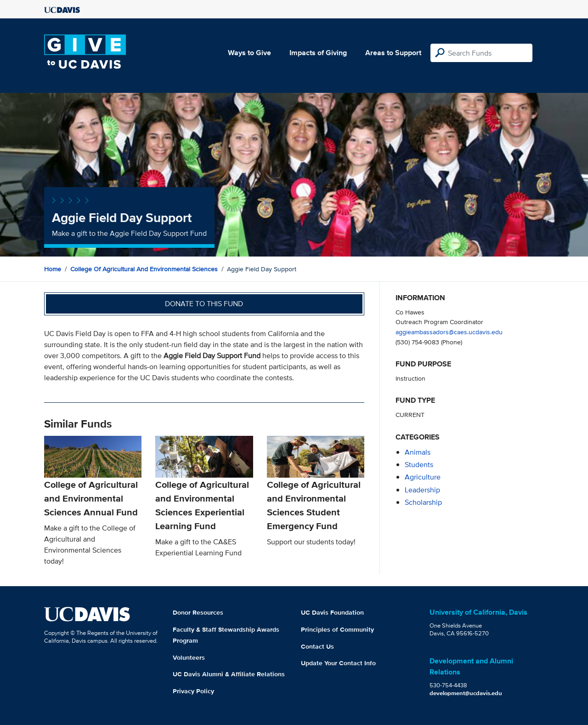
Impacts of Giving (318, 53)
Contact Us (317, 646)
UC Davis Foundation (332, 612)
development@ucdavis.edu (466, 693)
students (419, 465)
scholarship (423, 502)
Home (53, 269)
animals (418, 452)
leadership (422, 490)
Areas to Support (393, 53)
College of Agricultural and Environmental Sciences (144, 269)
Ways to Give (249, 53)
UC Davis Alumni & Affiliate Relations (229, 674)
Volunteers (189, 657)
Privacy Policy (193, 691)
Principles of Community (337, 629)
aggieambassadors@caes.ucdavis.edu (449, 332)
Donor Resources (198, 612)
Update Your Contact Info (338, 663)
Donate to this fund (204, 304)
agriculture (423, 477)
